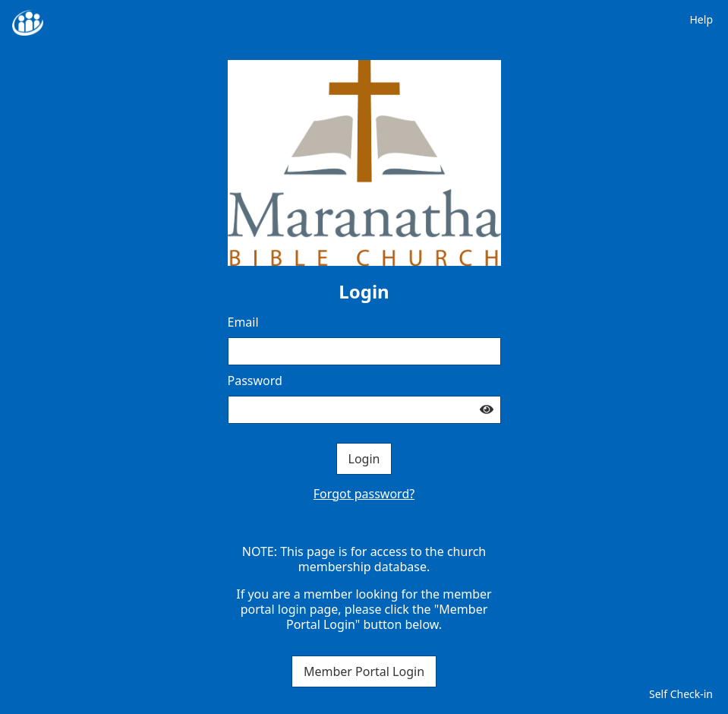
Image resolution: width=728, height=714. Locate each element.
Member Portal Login (364, 671)
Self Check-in (681, 694)
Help (702, 19)
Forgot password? (364, 494)
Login (364, 459)
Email (243, 322)
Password (255, 381)
